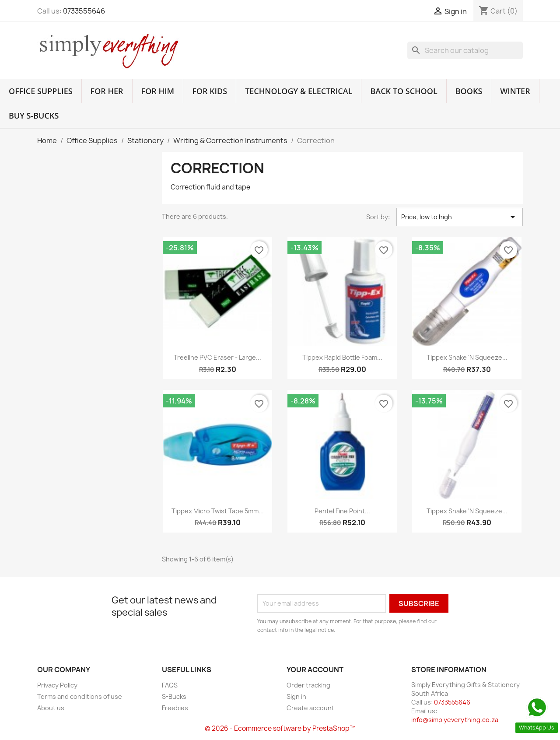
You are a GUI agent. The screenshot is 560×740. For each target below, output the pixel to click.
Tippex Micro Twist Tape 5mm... (218, 511)
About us (51, 708)
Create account (310, 708)
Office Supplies (41, 91)
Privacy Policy (57, 685)
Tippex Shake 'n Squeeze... (467, 357)
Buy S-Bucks (34, 116)
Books (469, 91)
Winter (515, 91)
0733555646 (84, 11)
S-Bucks (174, 696)
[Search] (465, 50)
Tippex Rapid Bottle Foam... (342, 357)
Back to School (404, 91)
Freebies (175, 708)
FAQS (170, 685)
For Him (158, 91)
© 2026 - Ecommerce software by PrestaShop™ (280, 728)
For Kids (210, 91)
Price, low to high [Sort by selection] (460, 217)
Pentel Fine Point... (342, 511)
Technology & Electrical (299, 91)
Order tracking (308, 685)
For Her (107, 91)
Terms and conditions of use (80, 696)
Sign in (296, 696)
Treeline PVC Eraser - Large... (217, 357)
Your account (315, 670)
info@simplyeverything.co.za (455, 720)
